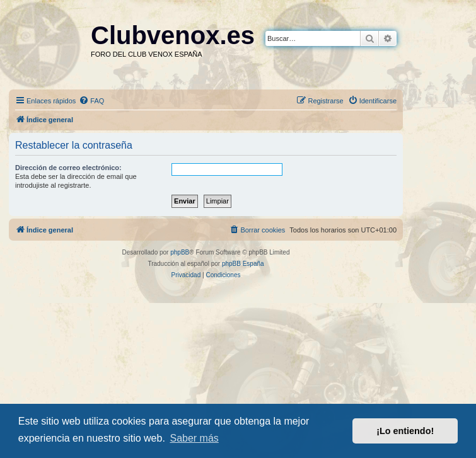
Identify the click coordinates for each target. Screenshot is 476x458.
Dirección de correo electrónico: (68, 168)
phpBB (180, 252)
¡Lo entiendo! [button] (405, 431)
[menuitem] (91, 101)
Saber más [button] (194, 438)
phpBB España (243, 264)
